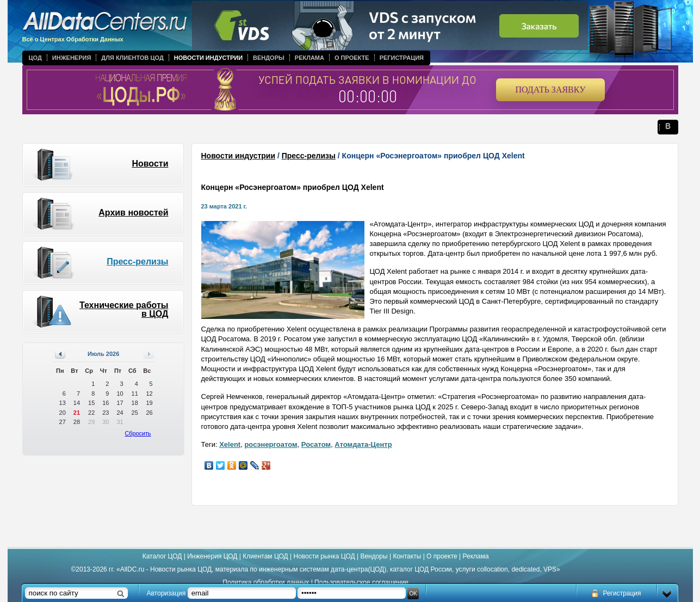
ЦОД (35, 58)
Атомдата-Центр (363, 444)
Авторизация (166, 593)
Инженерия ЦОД (212, 556)
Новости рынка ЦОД (324, 556)
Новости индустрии (208, 58)
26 (149, 413)
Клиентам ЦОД (265, 556)
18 (135, 403)
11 (135, 394)
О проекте (352, 58)
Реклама (309, 58)
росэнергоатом (271, 444)
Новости (150, 164)
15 (91, 403)
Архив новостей (133, 213)
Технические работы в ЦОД (124, 309)
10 (120, 394)
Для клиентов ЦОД (132, 58)
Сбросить (138, 433)
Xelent (230, 444)
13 (63, 403)
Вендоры (269, 58)
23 (106, 413)
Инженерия (72, 58)
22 (91, 413)
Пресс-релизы (137, 262)
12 (149, 394)
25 (135, 413)
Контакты (407, 556)
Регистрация (402, 58)
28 (77, 422)
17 (120, 403)
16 (106, 403)
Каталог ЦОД (162, 556)
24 (120, 413)
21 (77, 413)
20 (63, 413)
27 (63, 422)
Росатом (316, 444)
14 (77, 403)
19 (149, 403)
